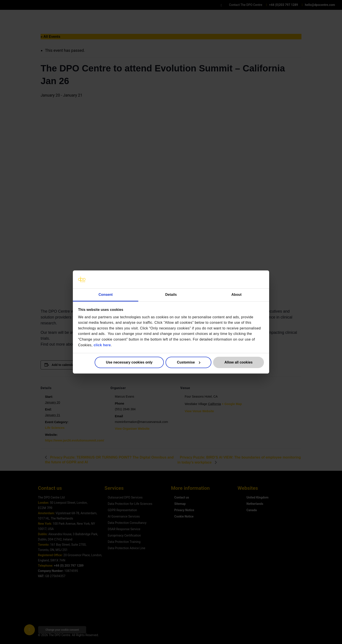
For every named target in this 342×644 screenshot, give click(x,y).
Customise (189, 362)
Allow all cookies (239, 362)
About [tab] (237, 295)
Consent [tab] (106, 295)
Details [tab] (171, 295)
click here (102, 345)
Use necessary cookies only (129, 362)
